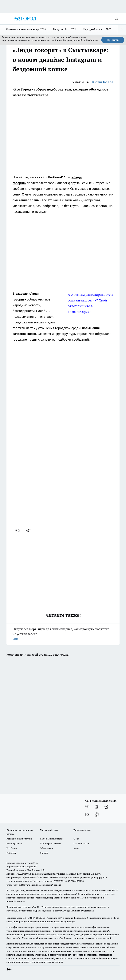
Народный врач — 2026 (97, 29)
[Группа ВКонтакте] (87, 807)
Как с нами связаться (51, 839)
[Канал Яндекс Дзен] (87, 814)
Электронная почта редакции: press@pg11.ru (83, 877)
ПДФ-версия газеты (50, 843)
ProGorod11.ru (59, 177)
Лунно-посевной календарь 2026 (26, 29)
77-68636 (37, 918)
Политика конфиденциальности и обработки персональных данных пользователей (66, 938)
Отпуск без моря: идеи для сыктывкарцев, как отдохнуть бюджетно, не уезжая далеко (63, 634)
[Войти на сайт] (116, 19)
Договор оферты (49, 830)
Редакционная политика (19, 839)
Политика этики (82, 830)
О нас (76, 839)
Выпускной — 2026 (65, 29)
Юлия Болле (103, 82)
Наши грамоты (14, 843)
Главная (44, 853)
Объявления (46, 848)
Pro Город (12, 848)
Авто (76, 848)
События (11, 853)
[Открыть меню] (8, 19)
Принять (113, 40)
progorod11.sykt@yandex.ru (21, 885)
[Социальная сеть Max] (97, 814)
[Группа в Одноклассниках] (97, 807)
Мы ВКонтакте (81, 843)
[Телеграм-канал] (106, 807)
